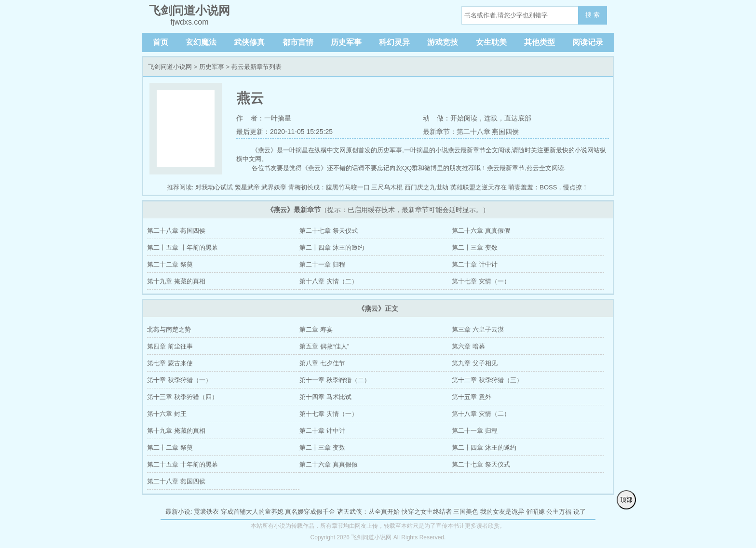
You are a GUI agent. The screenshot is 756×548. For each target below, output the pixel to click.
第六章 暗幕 (468, 346)
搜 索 (593, 15)
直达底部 (518, 118)
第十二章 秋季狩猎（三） (487, 380)
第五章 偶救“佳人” (324, 346)
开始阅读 (464, 118)
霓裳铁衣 (206, 512)
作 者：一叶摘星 (264, 118)
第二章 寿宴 (316, 329)
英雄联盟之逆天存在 (479, 187)
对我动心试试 (214, 187)
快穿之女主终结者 (427, 512)
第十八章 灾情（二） (329, 281)
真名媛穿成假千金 (310, 512)
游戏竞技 (443, 42)
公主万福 (559, 512)
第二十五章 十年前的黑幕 (182, 247)
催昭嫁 (535, 512)
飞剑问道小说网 (170, 67)
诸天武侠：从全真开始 (368, 512)
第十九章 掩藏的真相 (176, 281)
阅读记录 (588, 42)
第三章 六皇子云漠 (478, 329)
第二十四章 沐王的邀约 (332, 247)
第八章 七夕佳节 (322, 363)
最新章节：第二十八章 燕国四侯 (471, 132)
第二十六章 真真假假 (481, 231)
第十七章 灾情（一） (481, 281)
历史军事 (346, 42)
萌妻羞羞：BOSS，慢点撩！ (548, 187)
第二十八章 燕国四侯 (176, 231)
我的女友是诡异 (502, 512)
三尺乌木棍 (387, 187)
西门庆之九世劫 (426, 187)
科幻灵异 (394, 42)
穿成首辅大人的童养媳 (252, 512)
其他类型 (540, 42)
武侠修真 (249, 42)
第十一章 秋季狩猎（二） (335, 380)
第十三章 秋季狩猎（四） (182, 397)
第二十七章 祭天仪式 (329, 231)
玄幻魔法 (201, 42)
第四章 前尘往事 (170, 346)
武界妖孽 (274, 187)
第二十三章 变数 (475, 247)
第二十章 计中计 (475, 264)
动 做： (437, 118)
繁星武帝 (247, 187)
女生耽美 (491, 42)
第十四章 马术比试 (325, 397)
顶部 (626, 500)
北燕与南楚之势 (169, 329)
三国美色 (466, 512)
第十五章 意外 (472, 397)
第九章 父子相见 (475, 363)
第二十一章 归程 (322, 264)
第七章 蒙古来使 (170, 363)
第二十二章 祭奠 (170, 264)
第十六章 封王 (167, 414)
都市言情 (298, 42)
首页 (161, 42)
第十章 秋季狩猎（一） (179, 380)
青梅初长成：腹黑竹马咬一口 (329, 187)
